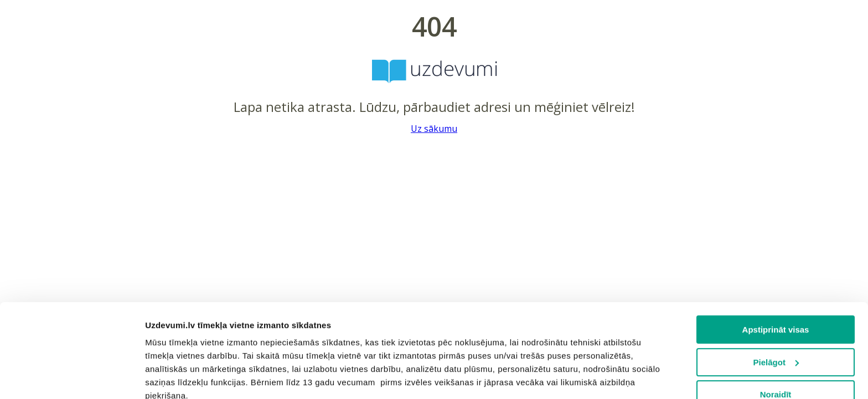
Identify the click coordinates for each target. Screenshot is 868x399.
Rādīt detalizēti (175, 377)
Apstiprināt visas (776, 242)
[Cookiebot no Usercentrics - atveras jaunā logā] (72, 377)
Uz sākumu (434, 129)
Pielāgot (776, 275)
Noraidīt (776, 307)
